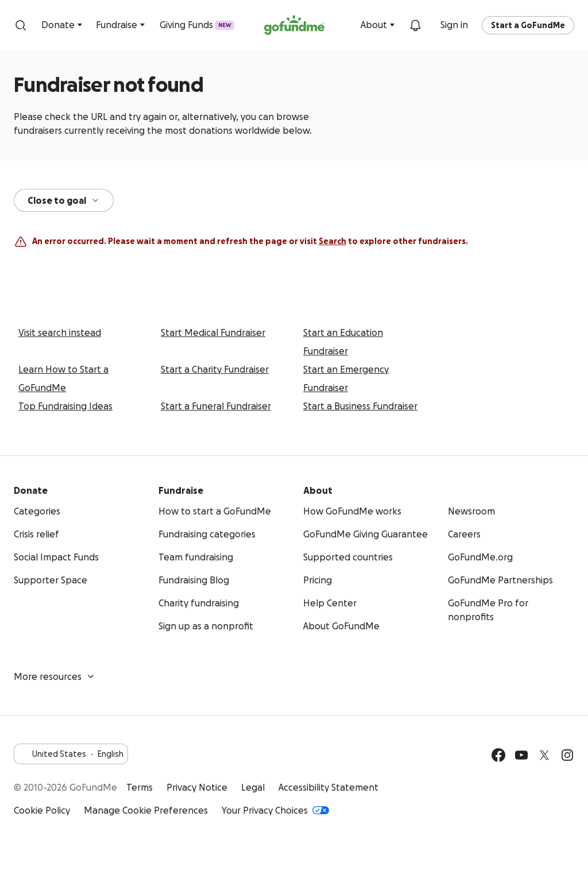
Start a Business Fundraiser (360, 406)
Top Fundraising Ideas (65, 406)
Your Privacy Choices (275, 810)
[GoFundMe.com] (294, 25)
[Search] (21, 25)
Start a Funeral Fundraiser (216, 406)
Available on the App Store (545, 799)
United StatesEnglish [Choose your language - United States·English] (71, 754)
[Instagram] (567, 755)
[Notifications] (415, 25)
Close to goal (64, 200)
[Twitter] (544, 755)
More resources (55, 676)
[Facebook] (498, 755)
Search (332, 241)
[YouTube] (521, 755)
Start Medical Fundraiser (213, 332)
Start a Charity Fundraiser (215, 369)
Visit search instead (60, 332)
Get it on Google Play (477, 799)
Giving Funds (197, 25)
